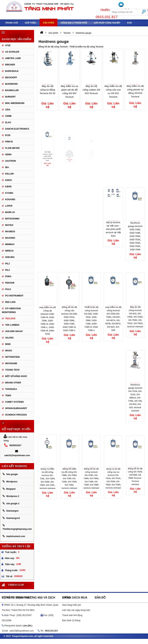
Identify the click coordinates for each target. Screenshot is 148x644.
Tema (8, 396)
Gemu (8, 155)
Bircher (10, 65)
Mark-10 (10, 212)
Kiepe (8, 187)
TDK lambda (12, 325)
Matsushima (12, 219)
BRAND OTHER (13, 383)
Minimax (10, 244)
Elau (8, 122)
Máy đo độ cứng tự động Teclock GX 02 (48, 89)
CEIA (8, 110)
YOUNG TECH (12, 370)
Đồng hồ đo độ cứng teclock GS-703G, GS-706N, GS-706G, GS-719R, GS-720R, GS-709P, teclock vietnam (91, 471)
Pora (8, 276)
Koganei (10, 199)
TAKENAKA (11, 389)
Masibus (10, 232)
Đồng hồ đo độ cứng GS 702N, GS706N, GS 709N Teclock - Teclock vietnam (135, 469)
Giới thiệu (30, 23)
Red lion (10, 302)
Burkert (10, 97)
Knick (9, 180)
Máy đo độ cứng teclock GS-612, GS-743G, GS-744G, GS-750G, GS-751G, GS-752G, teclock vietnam (135, 310)
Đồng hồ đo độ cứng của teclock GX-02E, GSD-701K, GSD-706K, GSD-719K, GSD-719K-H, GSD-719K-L (69, 312)
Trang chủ (12, 23)
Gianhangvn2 (11, 518)
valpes (9, 338)
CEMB (8, 116)
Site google (10, 474)
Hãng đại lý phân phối (74, 23)
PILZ (7, 264)
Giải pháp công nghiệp (107, 23)
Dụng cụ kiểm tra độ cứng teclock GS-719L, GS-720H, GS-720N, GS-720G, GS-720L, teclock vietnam (48, 471)
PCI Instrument (14, 296)
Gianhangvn (11, 511)
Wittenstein (12, 357)
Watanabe (11, 363)
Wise (8, 344)
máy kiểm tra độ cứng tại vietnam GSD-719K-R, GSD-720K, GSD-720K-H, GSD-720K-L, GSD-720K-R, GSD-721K (48, 314)
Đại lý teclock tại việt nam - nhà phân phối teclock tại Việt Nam (113, 223)
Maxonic (10, 238)
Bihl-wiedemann (15, 103)
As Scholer (12, 52)
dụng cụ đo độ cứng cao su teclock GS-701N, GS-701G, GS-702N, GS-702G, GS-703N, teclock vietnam (113, 471)
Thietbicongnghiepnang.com (17, 527)
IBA (7, 167)
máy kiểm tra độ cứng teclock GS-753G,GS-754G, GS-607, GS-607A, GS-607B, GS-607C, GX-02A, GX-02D (113, 312)
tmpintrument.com (14, 536)
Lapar (9, 206)
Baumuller (12, 90)
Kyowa (9, 193)
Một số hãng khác (16, 376)
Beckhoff (11, 78)
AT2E (8, 45)
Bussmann (11, 84)
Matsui (9, 225)
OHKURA (10, 257)
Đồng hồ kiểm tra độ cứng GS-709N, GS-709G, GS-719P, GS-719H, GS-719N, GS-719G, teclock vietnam (69, 471)
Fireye (9, 142)
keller (9, 174)
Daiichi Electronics (17, 129)
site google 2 (11, 503)
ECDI (8, 135)
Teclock (10, 319)
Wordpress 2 (11, 496)
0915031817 (15, 445)
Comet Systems (14, 402)
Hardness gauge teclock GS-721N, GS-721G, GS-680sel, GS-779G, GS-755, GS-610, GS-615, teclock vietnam (135, 390)
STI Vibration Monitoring (11, 310)
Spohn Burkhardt (16, 408)
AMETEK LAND (13, 58)
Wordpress (10, 482)
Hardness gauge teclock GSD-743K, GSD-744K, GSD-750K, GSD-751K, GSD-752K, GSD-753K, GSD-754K (135, 229)
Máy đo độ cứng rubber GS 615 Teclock (91, 88)
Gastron (11, 161)
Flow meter (12, 148)
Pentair (10, 283)
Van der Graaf (14, 331)
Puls (8, 289)
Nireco (9, 251)
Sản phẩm (49, 23)
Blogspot (9, 489)
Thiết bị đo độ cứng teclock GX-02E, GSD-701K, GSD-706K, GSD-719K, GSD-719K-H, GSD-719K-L (91, 312)
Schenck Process (16, 415)
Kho (130, 23)
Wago (9, 351)
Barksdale (12, 71)
